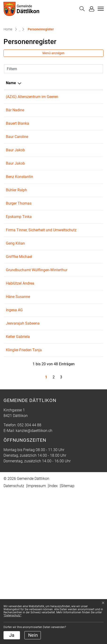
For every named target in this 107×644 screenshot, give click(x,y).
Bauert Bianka (17, 135)
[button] (82, 9)
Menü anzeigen (53, 53)
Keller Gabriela (18, 454)
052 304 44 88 (29, 577)
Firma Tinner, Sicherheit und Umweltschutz (18, 292)
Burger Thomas (19, 254)
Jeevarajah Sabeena (23, 441)
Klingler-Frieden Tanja (24, 485)
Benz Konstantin (19, 216)
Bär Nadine (15, 116)
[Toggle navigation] (100, 9)
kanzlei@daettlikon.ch (34, 582)
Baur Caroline (17, 154)
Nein (33, 635)
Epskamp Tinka (19, 273)
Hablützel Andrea (20, 373)
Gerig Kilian (15, 311)
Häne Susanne (18, 398)
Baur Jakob (15, 172)
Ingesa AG (14, 428)
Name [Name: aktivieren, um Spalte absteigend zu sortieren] (11, 83)
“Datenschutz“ (12, 615)
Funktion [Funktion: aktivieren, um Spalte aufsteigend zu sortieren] (54, 83)
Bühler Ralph (16, 241)
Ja (12, 635)
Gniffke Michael (19, 324)
